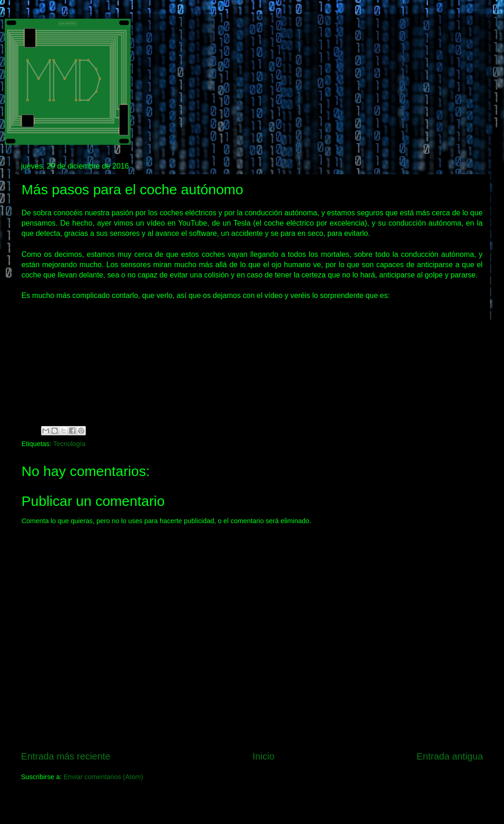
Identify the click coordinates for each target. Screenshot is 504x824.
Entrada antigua (450, 756)
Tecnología (70, 444)
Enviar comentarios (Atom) (103, 777)
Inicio (263, 756)
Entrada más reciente (66, 756)
